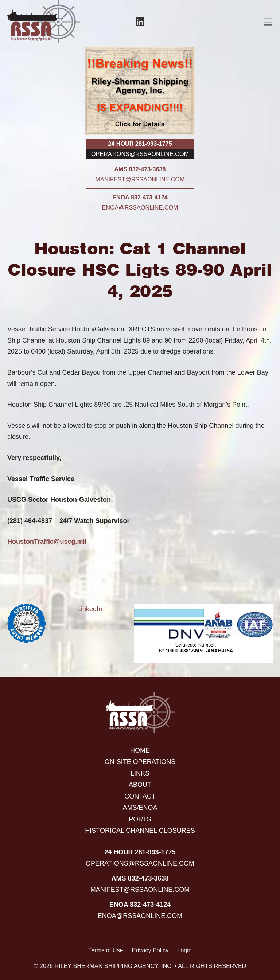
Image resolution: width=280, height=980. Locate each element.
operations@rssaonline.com (140, 154)
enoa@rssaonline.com (140, 207)
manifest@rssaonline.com (140, 179)
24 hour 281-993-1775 (140, 144)
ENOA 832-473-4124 (140, 197)
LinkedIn (90, 609)
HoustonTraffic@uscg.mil (47, 542)
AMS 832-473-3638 (140, 169)
